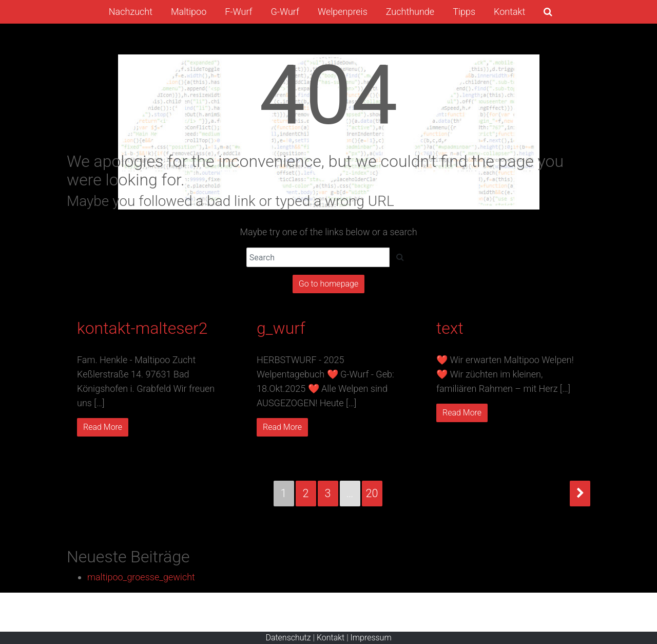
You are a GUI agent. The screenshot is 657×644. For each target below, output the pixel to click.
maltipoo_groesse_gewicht (141, 577)
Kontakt (331, 638)
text (450, 328)
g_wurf (281, 328)
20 (372, 493)
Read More (103, 427)
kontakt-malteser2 (142, 328)
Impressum (371, 638)
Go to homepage (328, 284)
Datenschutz (288, 638)
